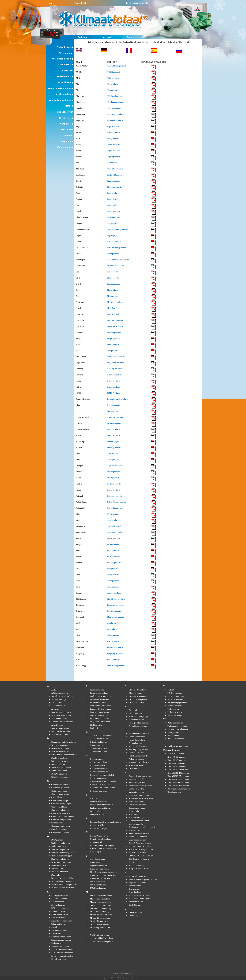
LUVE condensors (98, 882)
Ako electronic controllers (62, 696)
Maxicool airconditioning (101, 908)
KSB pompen (96, 852)
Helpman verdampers (99, 772)
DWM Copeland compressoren (64, 884)
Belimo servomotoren (60, 748)
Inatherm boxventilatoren (101, 808)
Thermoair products (115, 617)
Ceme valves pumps (60, 800)
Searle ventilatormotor (138, 805)
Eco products (112, 272)
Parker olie (133, 710)
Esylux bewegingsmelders (62, 956)
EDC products (113, 278)
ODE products (113, 454)
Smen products (113, 587)
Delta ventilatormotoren (61, 862)
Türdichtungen (135, 905)
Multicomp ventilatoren (100, 927)
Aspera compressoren (60, 728)
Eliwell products (114, 308)
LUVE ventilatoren (98, 885)
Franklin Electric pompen (101, 709)
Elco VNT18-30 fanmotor (178, 779)
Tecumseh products (115, 605)
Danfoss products (114, 242)
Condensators (57, 823)
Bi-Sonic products (114, 187)
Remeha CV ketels (137, 753)
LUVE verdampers (98, 888)
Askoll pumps (57, 725)
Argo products (113, 126)
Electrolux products (115, 302)
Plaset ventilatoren (136, 720)
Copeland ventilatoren (61, 826)
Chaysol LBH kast (59, 807)
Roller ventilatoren (137, 759)
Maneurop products (115, 441)
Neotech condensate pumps (101, 941)
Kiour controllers (97, 842)
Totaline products (114, 623)
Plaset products (113, 478)
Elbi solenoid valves (60, 914)
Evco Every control (59, 959)
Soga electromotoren (137, 840)
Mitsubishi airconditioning (101, 915)
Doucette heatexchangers (62, 881)
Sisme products (113, 581)
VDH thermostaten (175, 699)
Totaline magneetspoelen (139, 895)
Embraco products (115, 314)
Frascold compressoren (100, 712)
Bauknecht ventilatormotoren (64, 742)
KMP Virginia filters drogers (102, 845)
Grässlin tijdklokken (98, 742)
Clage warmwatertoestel (61, 813)
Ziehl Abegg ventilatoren (178, 746)
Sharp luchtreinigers (137, 817)
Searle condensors (136, 802)
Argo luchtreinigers (59, 699)
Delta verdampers (59, 865)
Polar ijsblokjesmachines (139, 723)
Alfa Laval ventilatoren (61, 715)
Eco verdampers (58, 905)
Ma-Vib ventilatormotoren (101, 896)
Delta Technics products (117, 248)
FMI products (113, 351)
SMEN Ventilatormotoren (140, 833)
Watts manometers (175, 723)
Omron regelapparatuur (139, 696)
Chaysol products (114, 223)
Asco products (113, 139)
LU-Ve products (114, 429)
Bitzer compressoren (60, 761)
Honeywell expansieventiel (101, 784)
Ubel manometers (136, 912)
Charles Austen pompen (61, 804)
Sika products (113, 569)
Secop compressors (137, 808)
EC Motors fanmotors (60, 898)
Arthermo (55, 709)
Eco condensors (58, 902)
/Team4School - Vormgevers (136, 978)
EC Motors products (115, 266)
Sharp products (113, 557)
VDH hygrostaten (175, 693)
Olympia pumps (135, 693)
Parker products (114, 472)
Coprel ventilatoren (59, 829)
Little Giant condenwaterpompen (104, 872)
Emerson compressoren (61, 940)
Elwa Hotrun (57, 934)
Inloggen (104, 978)
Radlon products (114, 484)
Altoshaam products (115, 102)
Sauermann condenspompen (140, 786)
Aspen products (113, 151)
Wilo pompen (173, 736)
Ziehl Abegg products (116, 666)
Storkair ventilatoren (137, 853)
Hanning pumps (97, 759)
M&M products (113, 435)
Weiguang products (115, 653)
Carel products (113, 205)
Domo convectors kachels (62, 878)
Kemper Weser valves (99, 836)
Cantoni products (114, 199)
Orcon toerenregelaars (138, 699)
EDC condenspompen (61, 908)
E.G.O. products (114, 284)
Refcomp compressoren (139, 749)
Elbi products (112, 290)
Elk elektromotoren (59, 930)
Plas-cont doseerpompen (139, 716)
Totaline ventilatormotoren (140, 898)
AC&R (54, 690)
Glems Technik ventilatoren (102, 736)
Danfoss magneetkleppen (62, 856)
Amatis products (114, 108)
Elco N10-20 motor (176, 754)
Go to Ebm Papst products (118, 260)
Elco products (113, 296)
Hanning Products (114, 369)
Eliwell (54, 927)
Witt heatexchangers (176, 739)
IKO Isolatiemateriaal (99, 802)
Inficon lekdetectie (98, 811)
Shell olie (133, 814)
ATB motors (112, 163)
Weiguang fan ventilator (177, 726)
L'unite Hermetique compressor (103, 875)
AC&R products (114, 72)
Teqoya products (114, 611)
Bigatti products (114, 181)
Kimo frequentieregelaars (101, 839)
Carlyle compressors (60, 791)
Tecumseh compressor (138, 876)
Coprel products (114, 235)
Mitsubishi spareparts (99, 921)
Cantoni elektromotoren (61, 784)
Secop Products (113, 544)
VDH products (113, 641)
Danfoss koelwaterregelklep (63, 853)
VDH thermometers (176, 696)
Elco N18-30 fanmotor (177, 757)
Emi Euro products (115, 320)
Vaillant (171, 690)
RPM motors (134, 769)
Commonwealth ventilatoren (63, 816)
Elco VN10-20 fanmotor (178, 766)
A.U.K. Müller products (117, 66)
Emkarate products (115, 326)
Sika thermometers (137, 824)
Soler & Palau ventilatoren (140, 843)
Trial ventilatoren (136, 902)
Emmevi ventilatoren (60, 946)
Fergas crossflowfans (99, 693)
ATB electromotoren (60, 734)
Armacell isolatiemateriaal (62, 722)
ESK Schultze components (62, 953)
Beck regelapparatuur (60, 745)
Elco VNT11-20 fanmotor (178, 773)
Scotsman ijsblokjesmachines (141, 798)
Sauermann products (115, 532)
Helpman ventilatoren (99, 769)
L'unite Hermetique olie (100, 878)
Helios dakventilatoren (99, 762)
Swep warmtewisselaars (139, 868)
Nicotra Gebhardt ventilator (102, 938)
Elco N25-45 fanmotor (177, 760)
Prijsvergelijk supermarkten (179, 789)
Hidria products (114, 387)
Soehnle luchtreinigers (138, 837)
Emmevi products (114, 332)
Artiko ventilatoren (59, 718)
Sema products (113, 551)
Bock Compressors (59, 774)
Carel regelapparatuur (60, 788)
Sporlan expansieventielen (140, 846)
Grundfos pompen (98, 745)
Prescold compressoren (138, 726)
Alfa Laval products (115, 96)
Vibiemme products (115, 647)
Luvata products (114, 423)
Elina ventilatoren (59, 924)
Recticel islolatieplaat (138, 746)
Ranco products (113, 490)
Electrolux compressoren (62, 921)
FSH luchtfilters (97, 725)
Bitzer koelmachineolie (61, 767)
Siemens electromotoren (139, 821)
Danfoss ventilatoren (60, 859)
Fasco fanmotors (97, 690)
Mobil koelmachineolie (100, 924)
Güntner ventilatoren (99, 751)
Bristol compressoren (60, 777)
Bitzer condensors (59, 764)
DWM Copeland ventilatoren (64, 888)
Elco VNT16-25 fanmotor (178, 776)
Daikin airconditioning (61, 843)
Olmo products (113, 460)
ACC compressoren (60, 693)
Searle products (113, 538)
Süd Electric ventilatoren (139, 859)
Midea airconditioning (99, 912)
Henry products (113, 381)
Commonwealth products (117, 229)
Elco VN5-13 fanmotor (177, 763)
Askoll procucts (113, 145)
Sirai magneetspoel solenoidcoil (142, 827)
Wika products (113, 660)
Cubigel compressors (60, 832)
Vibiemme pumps (175, 715)
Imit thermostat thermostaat (102, 805)
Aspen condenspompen (61, 712)
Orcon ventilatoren (137, 703)
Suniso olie (133, 862)
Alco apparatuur (58, 706)
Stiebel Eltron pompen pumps (141, 849)
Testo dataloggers (136, 892)
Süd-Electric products (116, 599)
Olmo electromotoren (138, 690)
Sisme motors (134, 830)
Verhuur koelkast (174, 706)
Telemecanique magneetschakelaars (144, 879)
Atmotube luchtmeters (61, 731)
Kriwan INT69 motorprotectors (103, 849)
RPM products (113, 520)
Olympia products (114, 466)
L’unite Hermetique (115, 417)
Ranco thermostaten (137, 740)
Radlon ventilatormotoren (140, 733)
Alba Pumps (57, 703)
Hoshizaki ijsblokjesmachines (102, 788)
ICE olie (94, 798)
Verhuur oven (173, 709)
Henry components (98, 778)
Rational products (114, 496)
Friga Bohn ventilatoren (100, 722)
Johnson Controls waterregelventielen (106, 822)
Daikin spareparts (59, 846)
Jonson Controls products (117, 399)
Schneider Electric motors (140, 795)
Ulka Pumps (134, 916)
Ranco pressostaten (137, 737)
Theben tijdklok (135, 886)
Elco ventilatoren (59, 918)
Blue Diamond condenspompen (64, 755)
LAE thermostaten (98, 859)
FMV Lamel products (116, 357)
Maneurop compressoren (100, 902)
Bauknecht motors (114, 175)
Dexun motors (57, 868)
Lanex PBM (95, 862)
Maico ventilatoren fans (100, 899)
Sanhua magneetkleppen (139, 779)
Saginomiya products (116, 526)
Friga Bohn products (115, 363)
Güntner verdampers (99, 748)
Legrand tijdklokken (98, 866)
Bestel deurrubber (175, 792)
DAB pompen (57, 840)
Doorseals (56, 875)
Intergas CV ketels (98, 814)
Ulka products (113, 635)
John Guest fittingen (98, 828)
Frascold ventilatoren (99, 715)
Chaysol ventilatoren (60, 810)
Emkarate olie (57, 943)
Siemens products (114, 563)
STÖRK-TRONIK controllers (141, 856)
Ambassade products (115, 114)
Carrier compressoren (60, 794)
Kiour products (113, 405)
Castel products (113, 211)
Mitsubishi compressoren (100, 918)
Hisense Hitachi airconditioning (103, 781)
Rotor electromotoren (138, 765)
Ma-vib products (114, 448)
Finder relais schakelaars (100, 696)
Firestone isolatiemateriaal (101, 699)
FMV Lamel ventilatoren (100, 706)
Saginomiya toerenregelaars (140, 776)
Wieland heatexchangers (178, 729)
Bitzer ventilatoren (59, 771)
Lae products (112, 411)
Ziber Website (112, 978)
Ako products (112, 84)
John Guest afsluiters (99, 825)
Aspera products (114, 157)
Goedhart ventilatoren (99, 739)
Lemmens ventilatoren (99, 869)
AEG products (113, 78)
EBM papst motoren (60, 895)
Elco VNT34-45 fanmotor (178, 786)
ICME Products (113, 393)
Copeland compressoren (61, 820)
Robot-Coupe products (116, 502)
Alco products (113, 90)
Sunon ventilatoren (137, 865)
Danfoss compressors (60, 849)
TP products (112, 629)
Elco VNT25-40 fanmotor (178, 782)
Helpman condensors (99, 765)
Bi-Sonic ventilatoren (60, 751)
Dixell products (113, 254)
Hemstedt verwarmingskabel (102, 775)
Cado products (113, 193)
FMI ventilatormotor (99, 703)
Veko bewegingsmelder (177, 703)
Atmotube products (115, 169)
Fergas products (114, 338)
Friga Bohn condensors (100, 718)
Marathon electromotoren (101, 905)
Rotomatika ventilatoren (139, 762)
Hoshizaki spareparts (99, 791)
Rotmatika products (115, 508)
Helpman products (115, 375)
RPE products (113, 514)
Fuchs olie (94, 728)
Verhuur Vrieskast (175, 712)
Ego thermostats (58, 911)
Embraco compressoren (61, 937)
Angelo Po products (115, 120)
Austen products (114, 217)
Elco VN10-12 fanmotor (178, 770)
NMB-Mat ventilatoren (100, 935)
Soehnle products (114, 593)
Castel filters (57, 797)
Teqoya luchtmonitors (138, 883)
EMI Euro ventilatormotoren (63, 949)
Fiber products (113, 345)
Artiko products (114, 132)
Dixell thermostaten (60, 872)
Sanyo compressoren (137, 782)
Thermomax (134, 889)
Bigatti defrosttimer (60, 758)
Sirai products (113, 575)
